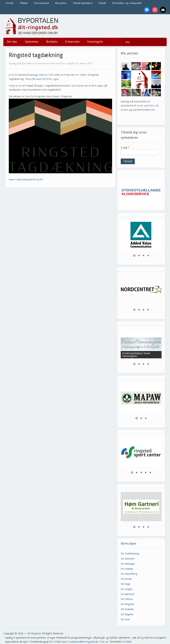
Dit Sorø (125, 619)
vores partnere (146, 106)
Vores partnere (42, 3)
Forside (10, 3)
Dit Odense (127, 599)
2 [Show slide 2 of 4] (139, 256)
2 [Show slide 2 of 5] (137, 473)
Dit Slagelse (127, 614)
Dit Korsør (126, 579)
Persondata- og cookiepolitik (127, 3)
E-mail (125, 148)
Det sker (12, 42)
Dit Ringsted (127, 604)
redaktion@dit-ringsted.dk (84, 642)
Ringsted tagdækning (36, 55)
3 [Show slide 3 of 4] (143, 256)
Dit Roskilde (127, 609)
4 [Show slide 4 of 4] (148, 256)
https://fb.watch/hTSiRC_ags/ (42, 79)
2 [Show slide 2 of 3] (141, 419)
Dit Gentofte (127, 559)
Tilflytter (24, 3)
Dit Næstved (127, 594)
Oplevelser (32, 42)
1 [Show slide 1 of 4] (134, 256)
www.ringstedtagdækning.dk (26, 179)
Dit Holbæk (127, 569)
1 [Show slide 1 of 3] (137, 419)
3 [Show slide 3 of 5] (141, 473)
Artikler (128, 642)
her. (153, 110)
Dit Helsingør (128, 564)
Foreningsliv (95, 42)
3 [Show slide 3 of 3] (146, 419)
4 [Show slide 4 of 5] (146, 473)
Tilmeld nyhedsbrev (83, 3)
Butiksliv (52, 42)
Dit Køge (125, 584)
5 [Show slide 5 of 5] (150, 473)
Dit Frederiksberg (130, 554)
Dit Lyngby (127, 589)
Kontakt (102, 3)
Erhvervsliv (72, 42)
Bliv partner (61, 3)
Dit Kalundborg (129, 574)
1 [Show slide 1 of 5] (132, 473)
